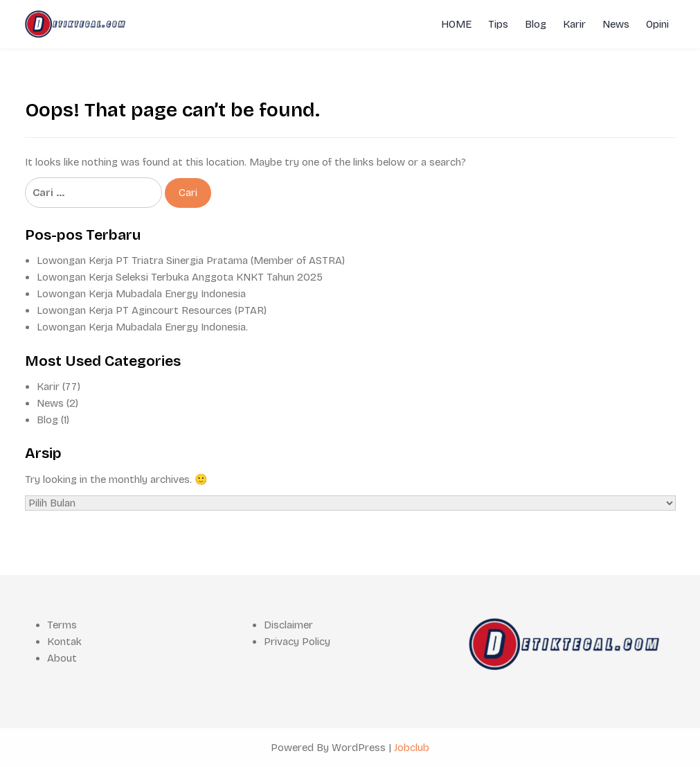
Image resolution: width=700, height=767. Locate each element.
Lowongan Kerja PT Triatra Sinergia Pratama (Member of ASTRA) (191, 261)
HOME (456, 24)
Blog (536, 24)
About (62, 658)
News (616, 24)
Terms (62, 625)
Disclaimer (288, 625)
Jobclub (412, 748)
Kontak (64, 642)
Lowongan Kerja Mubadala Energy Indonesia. (142, 327)
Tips (498, 24)
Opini (657, 24)
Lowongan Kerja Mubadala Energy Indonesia (141, 294)
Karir (574, 24)
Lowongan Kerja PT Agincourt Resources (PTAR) (152, 310)
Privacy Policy (297, 642)
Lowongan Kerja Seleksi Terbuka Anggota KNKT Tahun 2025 (180, 277)
